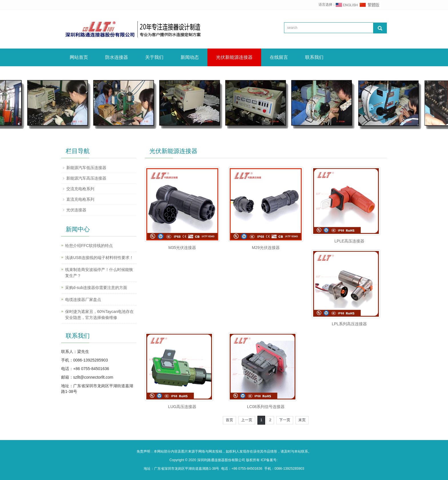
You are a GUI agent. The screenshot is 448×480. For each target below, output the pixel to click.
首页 (229, 420)
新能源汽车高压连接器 (86, 178)
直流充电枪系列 (80, 199)
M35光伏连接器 (182, 248)
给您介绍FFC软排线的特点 (89, 246)
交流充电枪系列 (80, 189)
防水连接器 (117, 57)
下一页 (285, 420)
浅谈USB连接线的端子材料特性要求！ (99, 258)
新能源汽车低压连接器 (86, 168)
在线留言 (279, 57)
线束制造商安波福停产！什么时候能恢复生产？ (99, 273)
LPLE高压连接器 (349, 241)
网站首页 (79, 57)
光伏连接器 (76, 210)
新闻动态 (190, 57)
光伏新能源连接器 (234, 57)
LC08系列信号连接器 (266, 407)
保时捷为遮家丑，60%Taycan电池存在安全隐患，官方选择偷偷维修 (99, 315)
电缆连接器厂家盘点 (83, 300)
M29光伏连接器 (266, 248)
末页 (302, 420)
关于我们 (154, 57)
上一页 (247, 420)
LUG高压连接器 (182, 407)
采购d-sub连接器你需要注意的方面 (96, 288)
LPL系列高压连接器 (349, 324)
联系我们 (314, 57)
